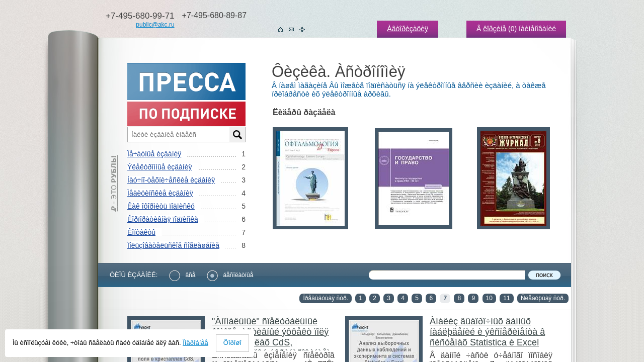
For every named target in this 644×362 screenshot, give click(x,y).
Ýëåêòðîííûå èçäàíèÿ (159, 167)
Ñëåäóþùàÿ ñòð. (543, 298)
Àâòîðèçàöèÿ (408, 29)
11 (506, 298)
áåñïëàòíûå (230, 275)
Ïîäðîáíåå (195, 343)
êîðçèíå (495, 29)
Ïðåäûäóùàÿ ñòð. (325, 298)
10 (489, 298)
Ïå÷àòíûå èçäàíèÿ (154, 154)
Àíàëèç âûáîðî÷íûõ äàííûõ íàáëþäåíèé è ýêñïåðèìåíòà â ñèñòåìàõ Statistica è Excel (487, 332)
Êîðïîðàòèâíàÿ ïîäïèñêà (163, 219)
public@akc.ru (155, 25)
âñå (182, 275)
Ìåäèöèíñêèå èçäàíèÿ (160, 193)
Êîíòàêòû (141, 232)
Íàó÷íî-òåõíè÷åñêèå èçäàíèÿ (171, 180)
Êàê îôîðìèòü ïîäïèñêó (161, 206)
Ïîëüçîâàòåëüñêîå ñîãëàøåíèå (173, 245)
